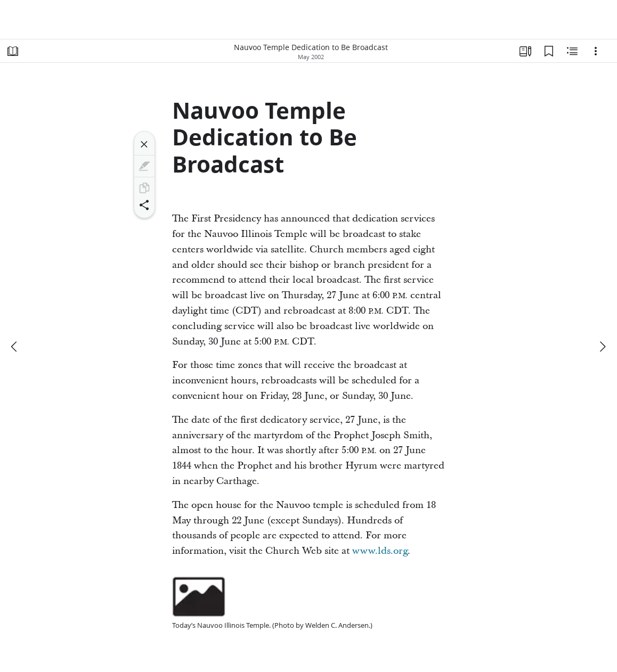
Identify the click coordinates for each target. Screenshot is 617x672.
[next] (602, 347)
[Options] (596, 51)
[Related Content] (572, 51)
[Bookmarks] (549, 51)
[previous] (15, 347)
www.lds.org (380, 551)
